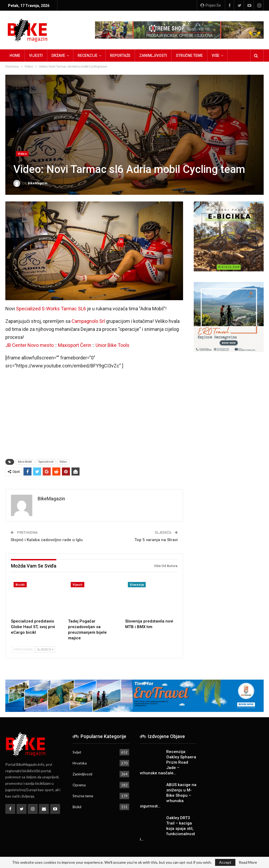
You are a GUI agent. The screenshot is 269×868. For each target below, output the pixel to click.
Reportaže (120, 56)
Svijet (77, 752)
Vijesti (36, 56)
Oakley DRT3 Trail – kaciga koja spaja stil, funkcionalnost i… (167, 829)
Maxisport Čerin (75, 345)
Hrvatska (80, 763)
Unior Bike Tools (112, 345)
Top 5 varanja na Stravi (156, 540)
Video (22, 154)
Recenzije (88, 56)
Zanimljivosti (153, 56)
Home (15, 56)
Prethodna (23, 649)
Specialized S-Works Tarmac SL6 (51, 309)
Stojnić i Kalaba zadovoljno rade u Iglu (47, 540)
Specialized (46, 462)
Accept (225, 862)
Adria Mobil (25, 462)
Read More (248, 862)
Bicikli (20, 585)
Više (215, 56)
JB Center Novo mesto (29, 345)
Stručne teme (189, 56)
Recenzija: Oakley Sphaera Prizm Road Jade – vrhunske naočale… (168, 762)
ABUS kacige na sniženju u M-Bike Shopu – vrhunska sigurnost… (168, 795)
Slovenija (137, 585)
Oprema (79, 785)
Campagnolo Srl (88, 321)
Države (58, 56)
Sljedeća (45, 649)
